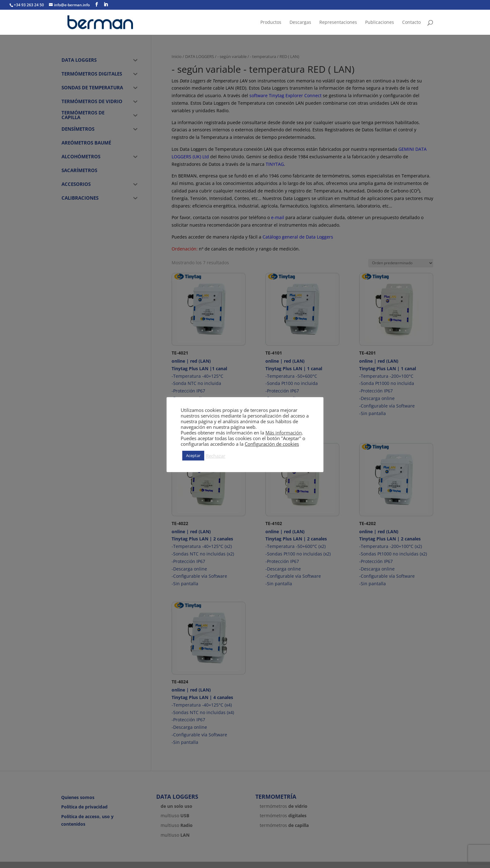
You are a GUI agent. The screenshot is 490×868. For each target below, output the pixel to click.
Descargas (300, 23)
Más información (284, 433)
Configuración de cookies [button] (272, 444)
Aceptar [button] (193, 455)
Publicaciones (380, 23)
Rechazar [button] (216, 456)
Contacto (411, 23)
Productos (271, 23)
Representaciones (338, 23)
